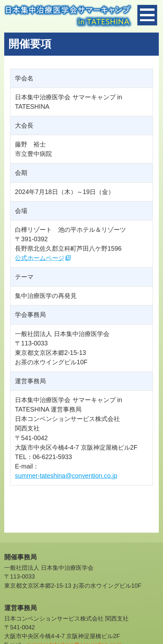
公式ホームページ (40, 258)
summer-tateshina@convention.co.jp (66, 476)
